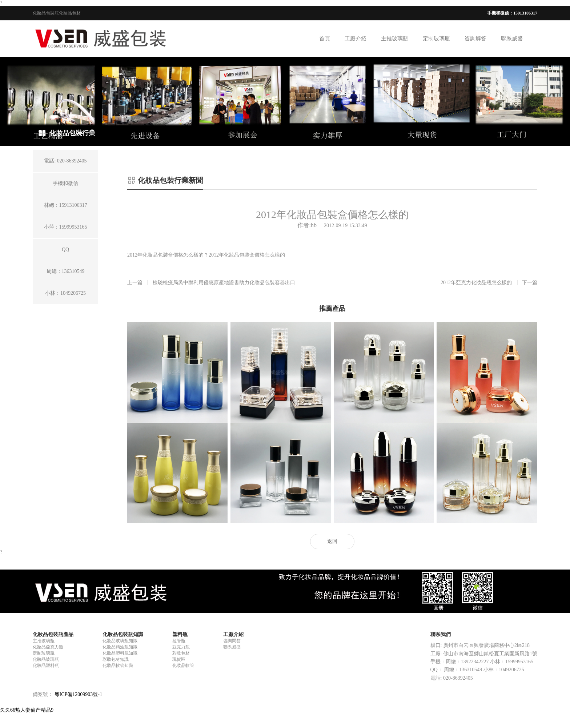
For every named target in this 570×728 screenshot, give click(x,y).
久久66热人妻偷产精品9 (27, 710)
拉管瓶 (179, 641)
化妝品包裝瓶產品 (53, 634)
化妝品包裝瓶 (46, 13)
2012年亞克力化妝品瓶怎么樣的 (489, 283)
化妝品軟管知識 (118, 665)
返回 (332, 541)
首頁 (325, 39)
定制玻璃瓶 (436, 39)
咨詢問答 (232, 641)
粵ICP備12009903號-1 (78, 694)
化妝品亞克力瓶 (48, 647)
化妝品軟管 (183, 665)
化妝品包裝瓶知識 (123, 634)
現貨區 (179, 659)
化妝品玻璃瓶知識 (120, 641)
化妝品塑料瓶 (46, 665)
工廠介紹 (356, 39)
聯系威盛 (512, 39)
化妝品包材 (70, 13)
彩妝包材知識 (116, 659)
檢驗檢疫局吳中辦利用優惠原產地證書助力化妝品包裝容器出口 (211, 283)
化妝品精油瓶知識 (120, 647)
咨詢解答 (475, 39)
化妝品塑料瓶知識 (120, 653)
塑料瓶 (180, 634)
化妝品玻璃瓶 (46, 659)
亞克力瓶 (181, 647)
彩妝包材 (181, 653)
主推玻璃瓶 (395, 39)
